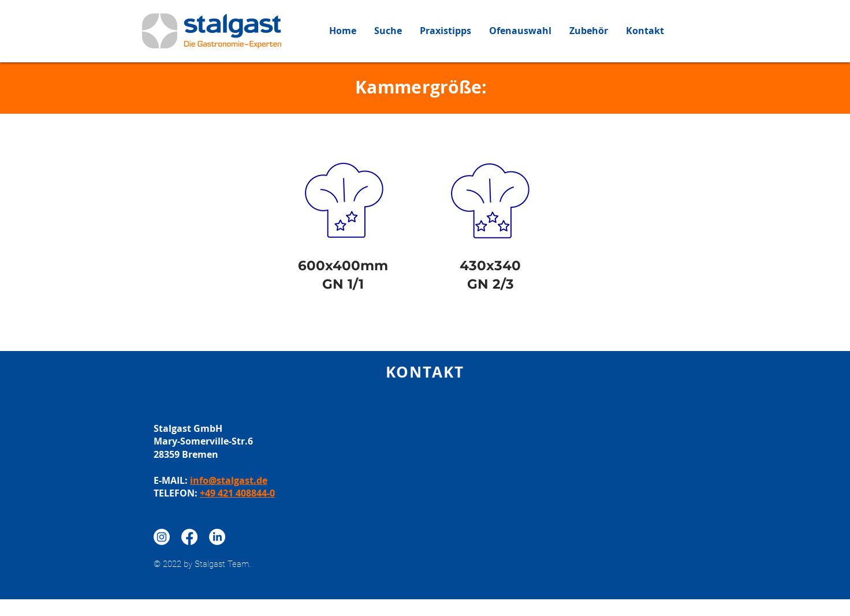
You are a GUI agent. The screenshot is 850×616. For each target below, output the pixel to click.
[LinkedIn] (217, 537)
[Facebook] (189, 537)
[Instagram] (162, 537)
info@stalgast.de (229, 480)
